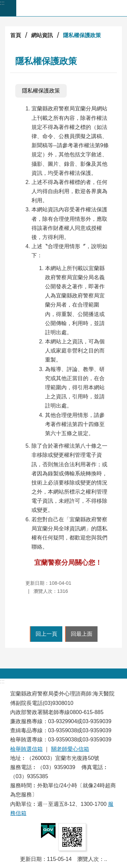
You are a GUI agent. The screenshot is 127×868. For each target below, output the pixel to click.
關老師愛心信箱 (70, 749)
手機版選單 (8, 8)
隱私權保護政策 (82, 35)
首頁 (16, 35)
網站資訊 (42, 35)
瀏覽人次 (88, 859)
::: (2, 3)
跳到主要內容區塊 (4, 4)
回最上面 (82, 634)
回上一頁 (46, 634)
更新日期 (31, 859)
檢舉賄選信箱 (26, 749)
